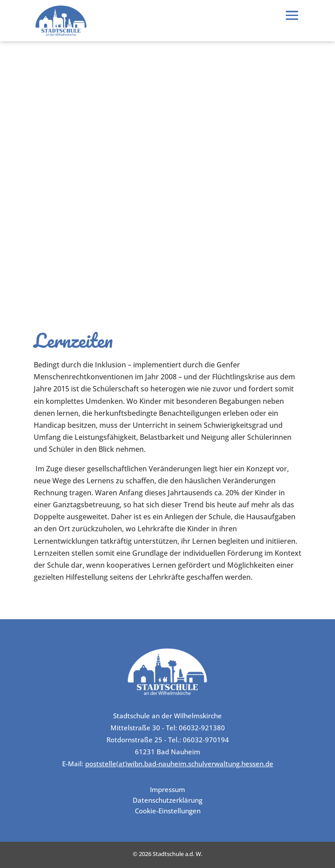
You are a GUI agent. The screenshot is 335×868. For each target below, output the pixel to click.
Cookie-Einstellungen (168, 811)
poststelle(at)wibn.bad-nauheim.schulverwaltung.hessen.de (179, 764)
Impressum (167, 789)
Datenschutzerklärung (167, 800)
